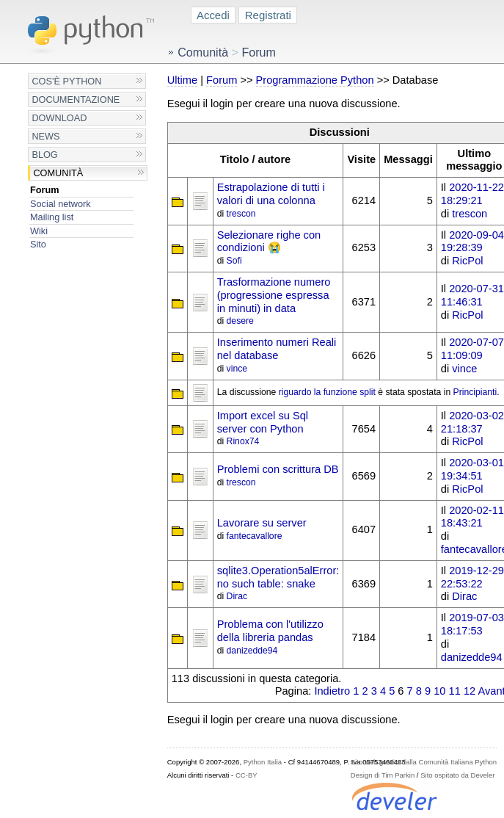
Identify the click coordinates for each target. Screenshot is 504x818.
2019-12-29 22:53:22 (472, 577)
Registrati (268, 15)
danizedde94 (252, 651)
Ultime (182, 80)
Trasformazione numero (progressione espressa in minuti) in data (274, 295)
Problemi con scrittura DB (278, 469)
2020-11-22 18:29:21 (472, 194)
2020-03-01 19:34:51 (472, 469)
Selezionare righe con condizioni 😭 (269, 242)
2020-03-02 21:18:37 (472, 422)
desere (240, 321)
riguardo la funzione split (327, 392)
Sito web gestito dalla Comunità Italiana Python (424, 762)
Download (59, 118)
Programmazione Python (315, 80)
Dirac (237, 596)
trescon (241, 214)
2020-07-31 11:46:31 (472, 295)
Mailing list (52, 217)
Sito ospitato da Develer (457, 775)
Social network (61, 204)
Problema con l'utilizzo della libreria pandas (270, 631)
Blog (44, 155)
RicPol (467, 261)
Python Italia (263, 762)
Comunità (58, 173)
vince (237, 369)
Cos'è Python (66, 81)
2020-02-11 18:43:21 (472, 517)
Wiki (39, 231)
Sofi (234, 261)
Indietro (332, 691)
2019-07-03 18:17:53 (472, 624)
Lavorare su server (262, 523)
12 (470, 691)
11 (455, 691)
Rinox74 (243, 441)
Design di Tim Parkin (383, 775)
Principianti (475, 392)
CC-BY (246, 775)
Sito (38, 244)
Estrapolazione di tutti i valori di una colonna (271, 194)
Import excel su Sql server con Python (263, 422)
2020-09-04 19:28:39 (472, 242)
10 (439, 691)
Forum (45, 190)
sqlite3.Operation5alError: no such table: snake (278, 577)
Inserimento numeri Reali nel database (277, 349)
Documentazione (76, 99)
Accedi (213, 15)
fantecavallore (255, 536)
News (45, 136)
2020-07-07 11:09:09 (472, 349)
